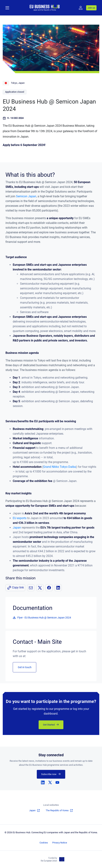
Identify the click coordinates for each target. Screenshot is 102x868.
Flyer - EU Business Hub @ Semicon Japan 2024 (44, 618)
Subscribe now (49, 774)
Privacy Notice (60, 843)
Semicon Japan (26, 196)
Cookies (44, 843)
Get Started (49, 725)
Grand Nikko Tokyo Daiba (60, 467)
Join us (91, 8)
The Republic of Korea (57, 810)
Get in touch (25, 667)
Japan (17, 528)
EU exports (20, 518)
